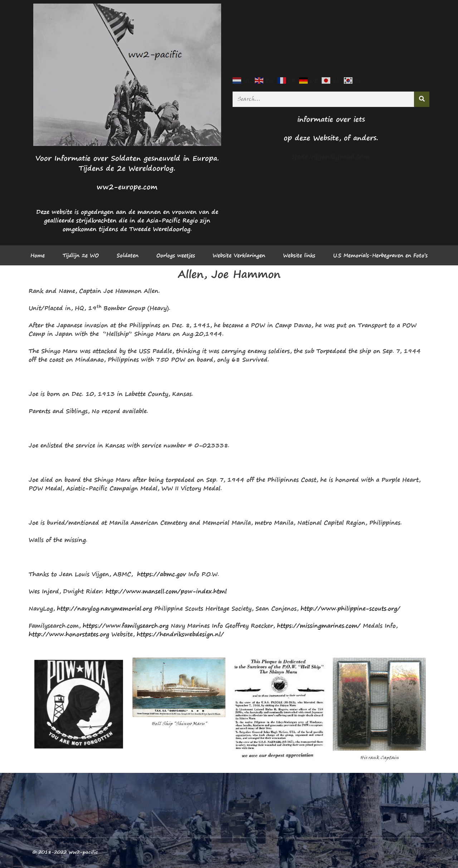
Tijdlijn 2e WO (81, 255)
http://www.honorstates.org (69, 634)
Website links (299, 255)
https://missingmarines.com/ (319, 626)
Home (38, 255)
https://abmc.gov (162, 574)
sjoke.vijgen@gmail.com (331, 156)
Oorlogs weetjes (176, 255)
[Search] (422, 99)
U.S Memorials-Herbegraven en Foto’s (380, 255)
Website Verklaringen (239, 255)
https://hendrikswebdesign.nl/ (180, 634)
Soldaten (128, 255)
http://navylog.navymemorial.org (104, 608)
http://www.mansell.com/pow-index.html (166, 591)
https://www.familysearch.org (126, 626)
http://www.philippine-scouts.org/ (350, 608)
